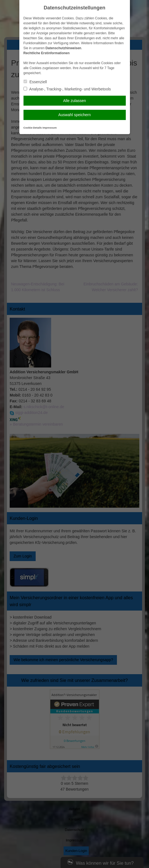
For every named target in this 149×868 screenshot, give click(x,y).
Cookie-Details (33, 128)
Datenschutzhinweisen (63, 48)
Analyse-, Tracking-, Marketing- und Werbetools (67, 89)
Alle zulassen (74, 101)
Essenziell (35, 82)
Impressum (50, 128)
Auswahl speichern (75, 115)
